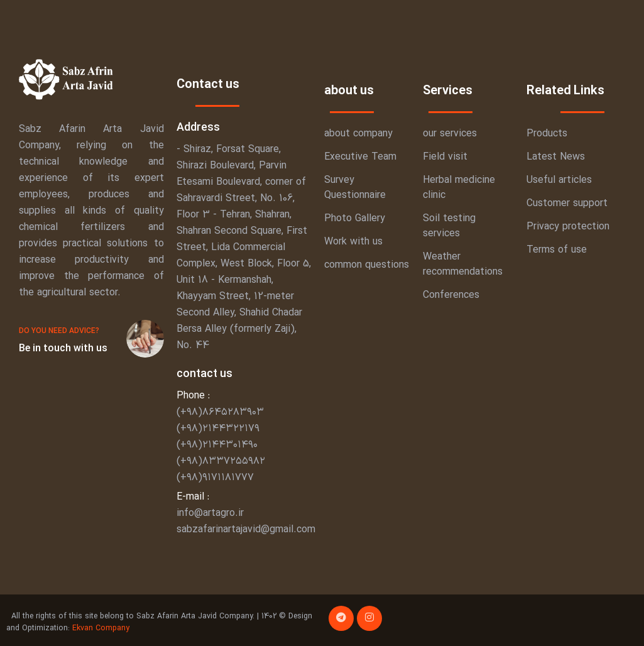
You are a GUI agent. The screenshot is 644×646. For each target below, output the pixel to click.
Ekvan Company (101, 628)
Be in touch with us (63, 349)
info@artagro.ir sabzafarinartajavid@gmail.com (246, 522)
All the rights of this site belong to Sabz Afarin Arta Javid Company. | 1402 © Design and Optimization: (159, 622)
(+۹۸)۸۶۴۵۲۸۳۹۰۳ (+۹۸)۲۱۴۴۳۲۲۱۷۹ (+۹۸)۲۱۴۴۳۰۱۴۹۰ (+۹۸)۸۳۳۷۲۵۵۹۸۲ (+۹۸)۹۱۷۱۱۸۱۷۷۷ (224, 445)
